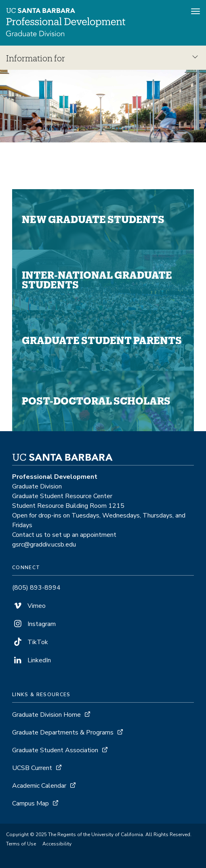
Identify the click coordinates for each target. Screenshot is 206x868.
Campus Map (30, 803)
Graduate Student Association (55, 750)
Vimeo (29, 606)
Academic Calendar (39, 786)
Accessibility (57, 844)
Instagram (34, 624)
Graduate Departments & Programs (63, 732)
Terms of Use (21, 844)
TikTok (30, 642)
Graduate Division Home (46, 715)
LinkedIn (32, 660)
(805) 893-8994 (36, 588)
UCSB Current (32, 768)
